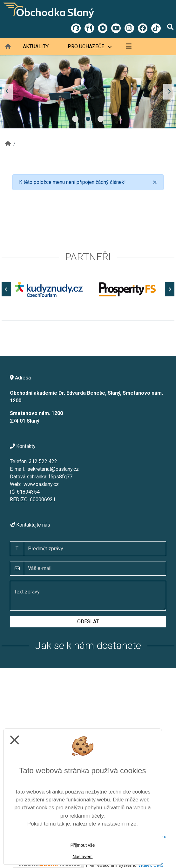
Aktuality (36, 46)
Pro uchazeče (90, 46)
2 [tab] (88, 119)
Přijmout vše (82, 845)
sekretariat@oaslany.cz (53, 469)
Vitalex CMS (151, 865)
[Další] (170, 289)
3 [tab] (101, 119)
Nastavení (82, 857)
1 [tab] (75, 119)
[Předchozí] (6, 289)
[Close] (155, 182)
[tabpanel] (88, 92)
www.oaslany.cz (41, 484)
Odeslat (88, 622)
